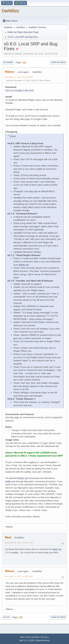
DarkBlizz (10, 11)
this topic (15, 417)
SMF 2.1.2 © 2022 (27, 640)
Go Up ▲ (45, 637)
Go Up (6, 617)
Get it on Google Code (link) (20, 90)
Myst (8, 537)
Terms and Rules (33, 637)
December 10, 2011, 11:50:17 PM (19, 543)
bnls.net (33, 191)
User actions (58, 62)
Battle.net (24, 265)
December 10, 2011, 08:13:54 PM (19, 77)
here (53, 599)
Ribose (10, 72)
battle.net (57, 549)
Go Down (8, 62)
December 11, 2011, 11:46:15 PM (19, 576)
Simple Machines (43, 640)
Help (22, 637)
